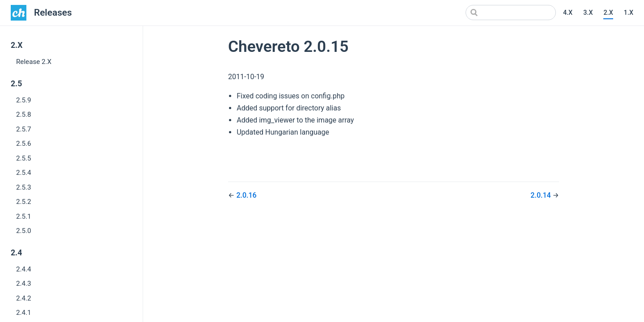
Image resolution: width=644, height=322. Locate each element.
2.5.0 (24, 231)
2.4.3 (24, 284)
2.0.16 (246, 195)
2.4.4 (24, 269)
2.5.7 (24, 129)
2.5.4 (24, 173)
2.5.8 (24, 114)
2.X (608, 13)
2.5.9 (24, 100)
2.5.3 (24, 187)
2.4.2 (24, 298)
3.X (588, 13)
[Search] (511, 13)
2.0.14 (541, 195)
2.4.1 (24, 313)
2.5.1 (24, 216)
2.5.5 (24, 158)
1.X (629, 13)
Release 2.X (34, 62)
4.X (568, 13)
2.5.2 (24, 202)
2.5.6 (24, 144)
